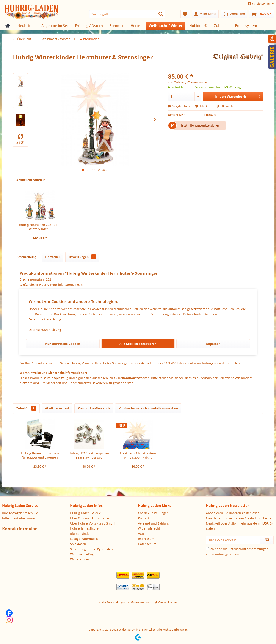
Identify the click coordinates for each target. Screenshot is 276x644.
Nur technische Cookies (63, 344)
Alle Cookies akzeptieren (138, 344)
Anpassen (213, 344)
